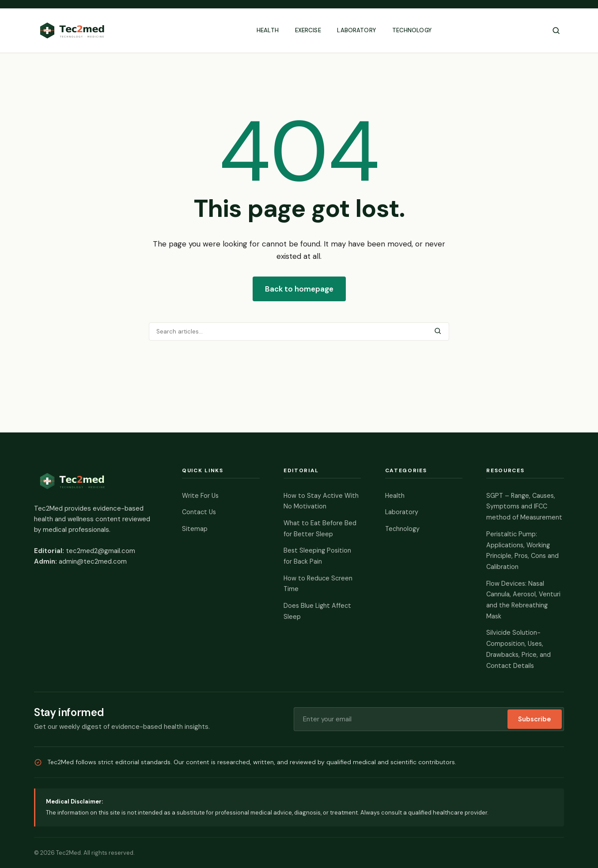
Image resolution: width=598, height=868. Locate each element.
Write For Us (200, 496)
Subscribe (535, 719)
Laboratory (356, 30)
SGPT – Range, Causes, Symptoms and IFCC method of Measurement (524, 507)
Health (268, 30)
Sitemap (195, 529)
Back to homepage (299, 289)
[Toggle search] (556, 30)
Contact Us (199, 512)
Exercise (308, 30)
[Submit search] (438, 332)
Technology (412, 30)
